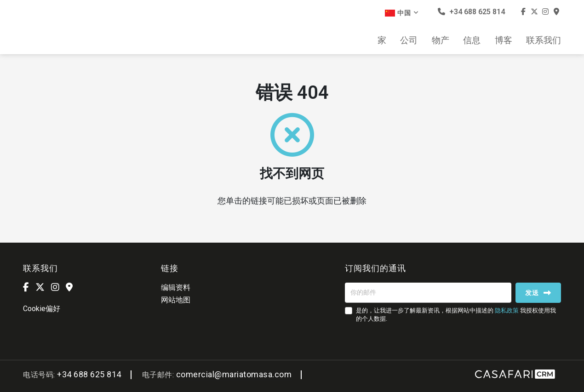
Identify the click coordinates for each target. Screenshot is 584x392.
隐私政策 (507, 310)
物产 (441, 40)
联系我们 (544, 40)
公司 (409, 40)
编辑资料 (176, 287)
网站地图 (176, 300)
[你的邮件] (428, 293)
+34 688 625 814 (471, 12)
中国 (402, 13)
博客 (504, 40)
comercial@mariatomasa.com (234, 374)
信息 (472, 40)
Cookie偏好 (42, 309)
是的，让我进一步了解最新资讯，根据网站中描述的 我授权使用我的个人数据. (456, 315)
